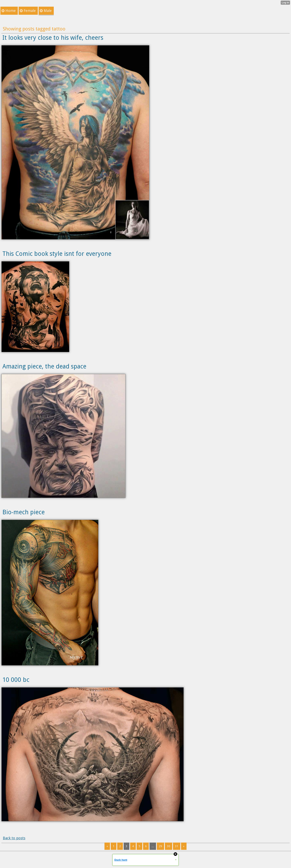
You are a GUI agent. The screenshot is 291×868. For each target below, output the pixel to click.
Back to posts (14, 838)
